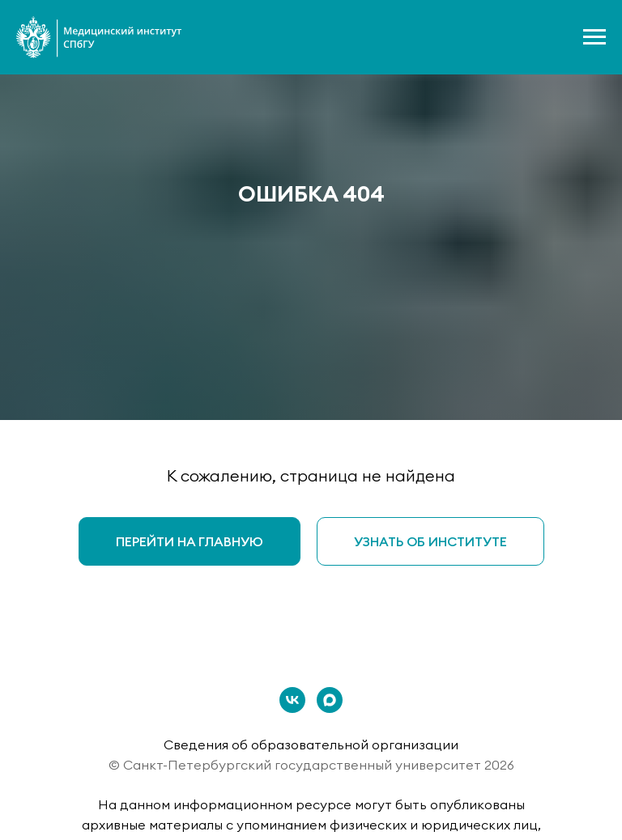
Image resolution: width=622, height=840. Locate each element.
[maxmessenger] (330, 700)
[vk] (292, 700)
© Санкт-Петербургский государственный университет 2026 (311, 765)
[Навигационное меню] (594, 37)
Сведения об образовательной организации (311, 745)
